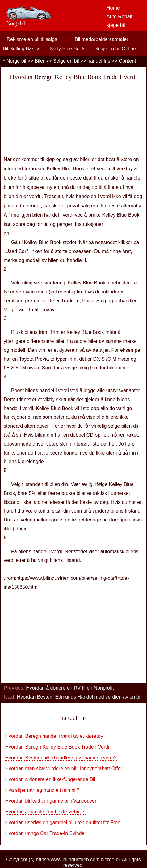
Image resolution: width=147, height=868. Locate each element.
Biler (40, 61)
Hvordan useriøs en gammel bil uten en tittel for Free (63, 822)
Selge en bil (66, 61)
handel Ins (99, 61)
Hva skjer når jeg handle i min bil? (43, 790)
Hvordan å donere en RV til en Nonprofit (71, 688)
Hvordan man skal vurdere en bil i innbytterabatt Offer (64, 768)
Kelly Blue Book (67, 49)
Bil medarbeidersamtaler (101, 39)
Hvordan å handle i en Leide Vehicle (45, 812)
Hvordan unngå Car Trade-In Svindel (46, 833)
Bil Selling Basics (22, 49)
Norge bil (16, 61)
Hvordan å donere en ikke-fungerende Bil (51, 779)
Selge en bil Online (115, 49)
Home (113, 8)
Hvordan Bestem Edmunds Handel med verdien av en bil (80, 697)
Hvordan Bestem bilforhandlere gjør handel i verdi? (61, 758)
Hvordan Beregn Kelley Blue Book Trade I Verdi (58, 747)
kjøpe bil (116, 25)
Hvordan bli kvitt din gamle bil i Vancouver (51, 801)
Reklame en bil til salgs (32, 39)
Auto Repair (120, 17)
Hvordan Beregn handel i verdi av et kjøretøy (55, 736)
